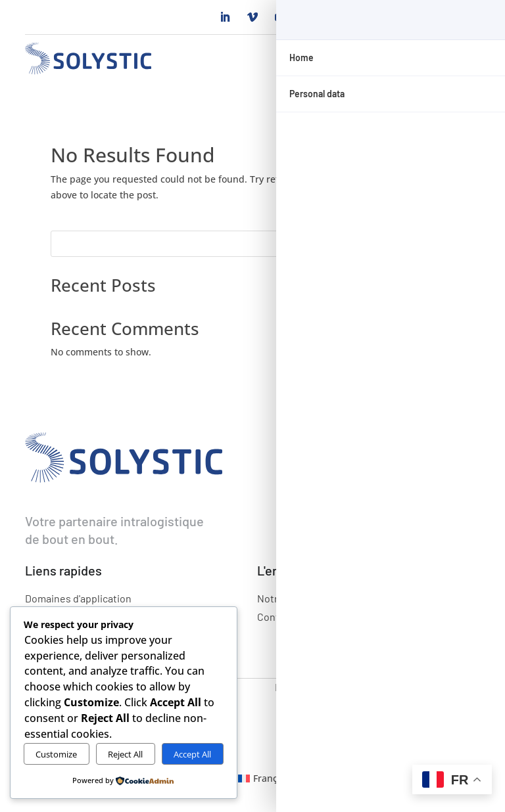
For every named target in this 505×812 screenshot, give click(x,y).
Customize (56, 754)
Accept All (192, 754)
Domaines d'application (78, 598)
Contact (276, 617)
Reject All (125, 754)
